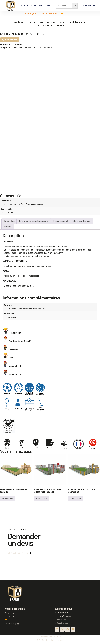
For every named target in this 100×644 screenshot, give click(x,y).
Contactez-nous (49, 13)
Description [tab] (9, 221)
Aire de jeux (19, 22)
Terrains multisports (57, 22)
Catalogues (31, 13)
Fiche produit (15, 333)
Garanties (13, 349)
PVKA (42, 640)
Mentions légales (12, 624)
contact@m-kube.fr (62, 623)
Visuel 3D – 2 (15, 374)
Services (61, 25)
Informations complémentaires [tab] (34, 221)
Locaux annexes (45, 25)
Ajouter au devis (10, 40)
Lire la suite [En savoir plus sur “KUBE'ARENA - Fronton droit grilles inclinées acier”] (42, 499)
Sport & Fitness (36, 22)
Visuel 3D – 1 (15, 366)
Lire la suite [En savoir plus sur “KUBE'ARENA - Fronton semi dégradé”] (8, 499)
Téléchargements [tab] (61, 221)
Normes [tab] (8, 227)
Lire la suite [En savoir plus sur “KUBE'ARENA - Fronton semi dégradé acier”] (76, 499)
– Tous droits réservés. (54, 640)
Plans (11, 358)
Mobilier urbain (78, 22)
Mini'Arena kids (26, 48)
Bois (16, 48)
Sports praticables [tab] (82, 221)
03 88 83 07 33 (60, 619)
